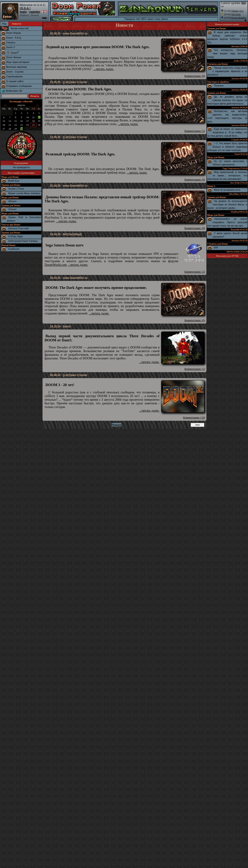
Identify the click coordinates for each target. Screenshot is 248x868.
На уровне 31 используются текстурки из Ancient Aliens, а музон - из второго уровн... (227, 204)
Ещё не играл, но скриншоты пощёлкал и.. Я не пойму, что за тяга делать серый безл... (227, 132)
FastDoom (14, 249)
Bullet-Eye (14, 181)
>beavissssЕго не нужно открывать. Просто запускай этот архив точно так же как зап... (227, 222)
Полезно (219, 86)
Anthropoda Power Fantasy (23, 241)
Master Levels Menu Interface (24, 193)
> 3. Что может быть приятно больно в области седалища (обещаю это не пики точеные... (227, 147)
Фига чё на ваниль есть (227, 190)
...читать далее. (104, 69)
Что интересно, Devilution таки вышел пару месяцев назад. (227, 53)
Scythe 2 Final (16, 189)
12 (39, 117)
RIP (216, 248)
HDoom (12, 201)
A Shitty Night (16, 236)
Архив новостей (19, 28)
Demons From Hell (18, 228)
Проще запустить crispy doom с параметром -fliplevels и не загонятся (227, 71)
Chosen (12, 209)
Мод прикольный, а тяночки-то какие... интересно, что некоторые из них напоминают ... (227, 175)
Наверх (116, 425)
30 (22, 129)
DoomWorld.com (56, 265)
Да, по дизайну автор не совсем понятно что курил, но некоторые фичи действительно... (227, 100)
